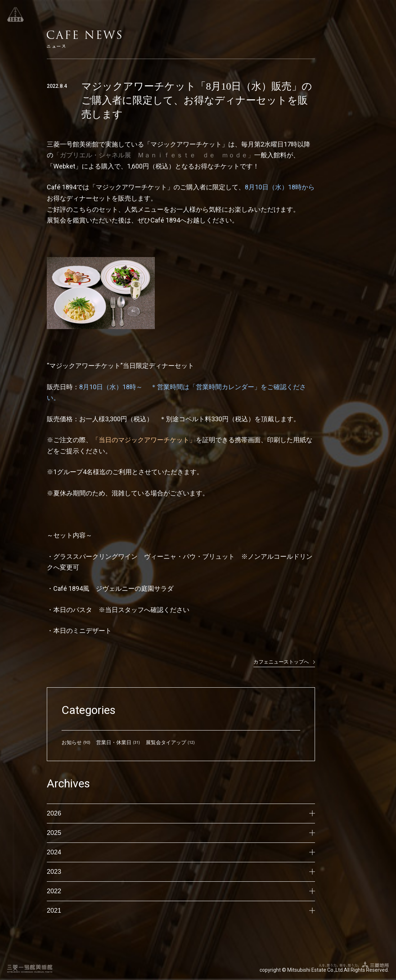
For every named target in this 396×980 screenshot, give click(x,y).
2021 (181, 911)
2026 (181, 813)
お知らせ (72, 742)
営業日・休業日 (114, 742)
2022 (181, 891)
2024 (181, 852)
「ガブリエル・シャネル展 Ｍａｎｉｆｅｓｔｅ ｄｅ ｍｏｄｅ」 (154, 155)
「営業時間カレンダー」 (225, 387)
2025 (181, 833)
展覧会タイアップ (166, 742)
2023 (181, 872)
